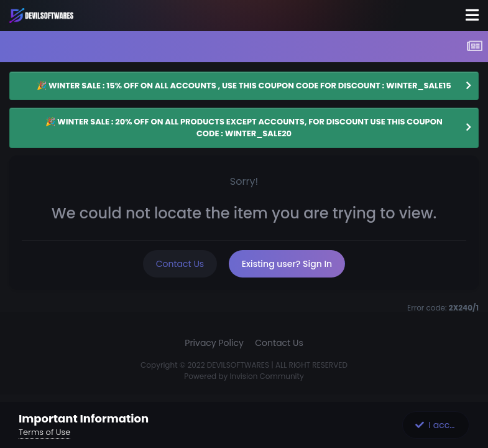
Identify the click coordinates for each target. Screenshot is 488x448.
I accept (440, 425)
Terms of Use (44, 432)
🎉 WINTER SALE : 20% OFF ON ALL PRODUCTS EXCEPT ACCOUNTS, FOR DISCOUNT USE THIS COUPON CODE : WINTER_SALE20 (244, 128)
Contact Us (180, 264)
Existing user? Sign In (287, 264)
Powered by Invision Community (244, 376)
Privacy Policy (214, 343)
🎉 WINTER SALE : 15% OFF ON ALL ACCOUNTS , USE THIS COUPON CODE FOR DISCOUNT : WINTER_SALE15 (244, 86)
